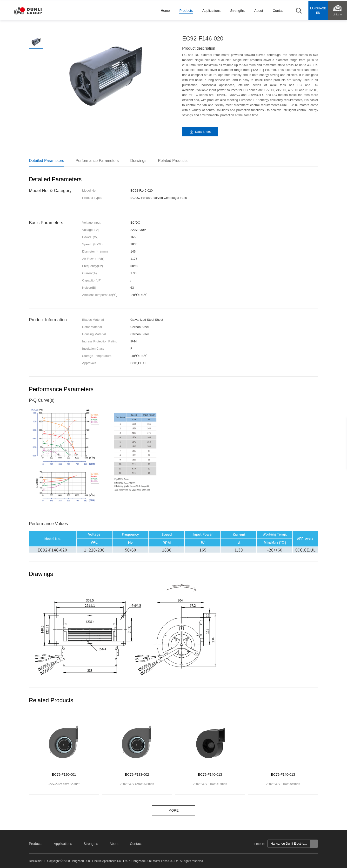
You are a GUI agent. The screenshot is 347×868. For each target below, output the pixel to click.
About (114, 844)
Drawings (138, 161)
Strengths (91, 844)
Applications (63, 844)
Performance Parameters (97, 161)
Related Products (173, 161)
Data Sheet (203, 132)
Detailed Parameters (47, 161)
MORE (173, 810)
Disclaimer (36, 861)
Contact (136, 844)
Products (36, 844)
